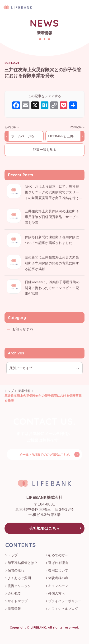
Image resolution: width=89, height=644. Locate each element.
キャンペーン (58, 586)
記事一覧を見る (45, 150)
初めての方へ (58, 555)
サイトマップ (18, 601)
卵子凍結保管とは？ (23, 563)
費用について (58, 571)
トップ (13, 555)
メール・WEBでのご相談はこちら (44, 455)
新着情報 (14, 609)
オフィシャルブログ (63, 609)
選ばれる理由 (58, 563)
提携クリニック (19, 586)
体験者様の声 (58, 578)
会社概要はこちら (45, 528)
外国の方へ (56, 594)
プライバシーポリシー (65, 601)
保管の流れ (16, 571)
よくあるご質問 (19, 578)
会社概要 (14, 594)
